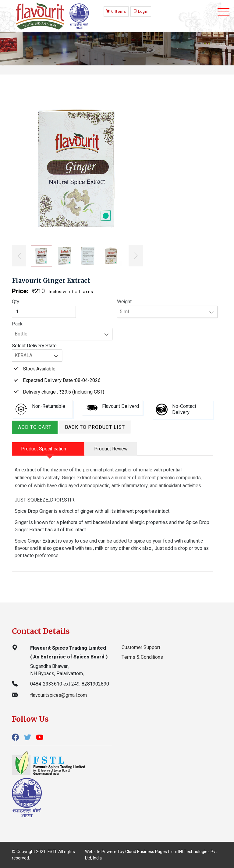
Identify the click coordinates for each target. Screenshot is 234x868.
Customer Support (141, 648)
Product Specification (44, 449)
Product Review (111, 449)
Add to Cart (35, 427)
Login (141, 11)
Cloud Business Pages (146, 852)
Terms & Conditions (142, 657)
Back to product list (95, 427)
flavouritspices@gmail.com (58, 695)
